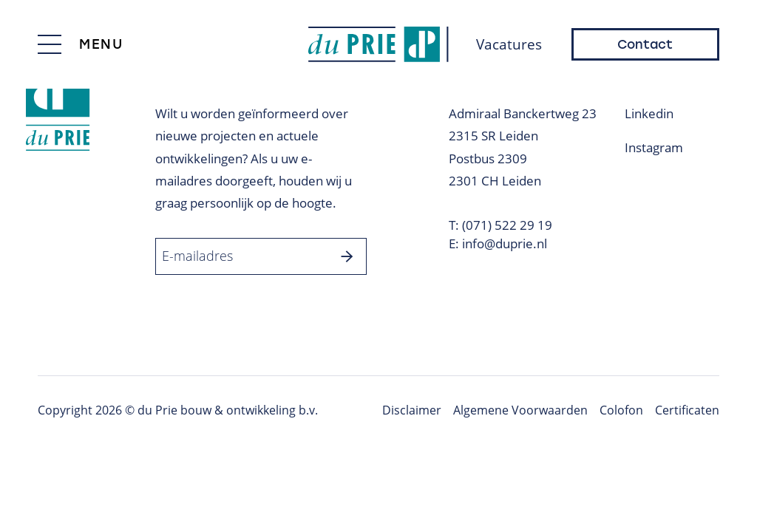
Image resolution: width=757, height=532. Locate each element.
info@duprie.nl (505, 243)
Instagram (654, 147)
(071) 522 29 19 (507, 225)
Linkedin (649, 113)
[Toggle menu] (80, 44)
